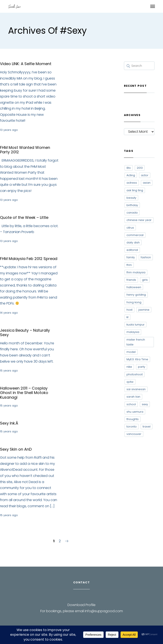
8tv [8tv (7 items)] (129, 168)
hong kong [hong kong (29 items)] (134, 302)
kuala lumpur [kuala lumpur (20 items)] (136, 325)
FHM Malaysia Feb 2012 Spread (29, 259)
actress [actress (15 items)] (132, 183)
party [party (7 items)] (142, 367)
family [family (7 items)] (131, 257)
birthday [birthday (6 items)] (132, 205)
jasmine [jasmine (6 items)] (144, 310)
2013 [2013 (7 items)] (140, 168)
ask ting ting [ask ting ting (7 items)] (135, 190)
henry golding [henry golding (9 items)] (136, 295)
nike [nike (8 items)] (129, 367)
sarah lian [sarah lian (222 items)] (133, 397)
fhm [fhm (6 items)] (129, 265)
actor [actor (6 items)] (145, 175)
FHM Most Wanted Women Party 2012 (25, 150)
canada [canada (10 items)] (132, 213)
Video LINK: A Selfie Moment (26, 64)
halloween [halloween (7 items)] (134, 287)
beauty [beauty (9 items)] (131, 198)
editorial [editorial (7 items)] (132, 250)
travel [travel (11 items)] (147, 427)
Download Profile (81, 605)
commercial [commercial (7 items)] (135, 235)
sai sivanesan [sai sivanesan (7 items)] (136, 389)
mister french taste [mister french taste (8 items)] (136, 342)
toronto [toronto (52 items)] (132, 427)
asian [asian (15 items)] (147, 183)
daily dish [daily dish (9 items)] (133, 242)
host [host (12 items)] (129, 310)
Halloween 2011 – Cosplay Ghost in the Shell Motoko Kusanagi (24, 393)
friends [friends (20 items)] (131, 280)
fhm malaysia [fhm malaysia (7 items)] (136, 272)
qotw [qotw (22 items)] (130, 382)
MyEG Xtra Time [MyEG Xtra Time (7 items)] (137, 359)
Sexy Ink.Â (10, 423)
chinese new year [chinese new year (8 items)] (139, 220)
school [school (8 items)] (131, 404)
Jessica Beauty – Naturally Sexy (25, 333)
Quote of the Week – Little (24, 217)
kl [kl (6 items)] (127, 317)
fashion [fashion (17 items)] (146, 257)
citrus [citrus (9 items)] (130, 228)
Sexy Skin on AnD (16, 449)
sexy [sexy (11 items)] (145, 404)
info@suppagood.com (104, 611)
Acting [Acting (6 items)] (131, 175)
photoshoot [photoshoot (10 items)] (135, 374)
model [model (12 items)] (131, 352)
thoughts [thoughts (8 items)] (133, 419)
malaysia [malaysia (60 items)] (133, 332)
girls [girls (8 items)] (145, 280)
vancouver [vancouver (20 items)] (134, 434)
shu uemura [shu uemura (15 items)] (135, 412)
